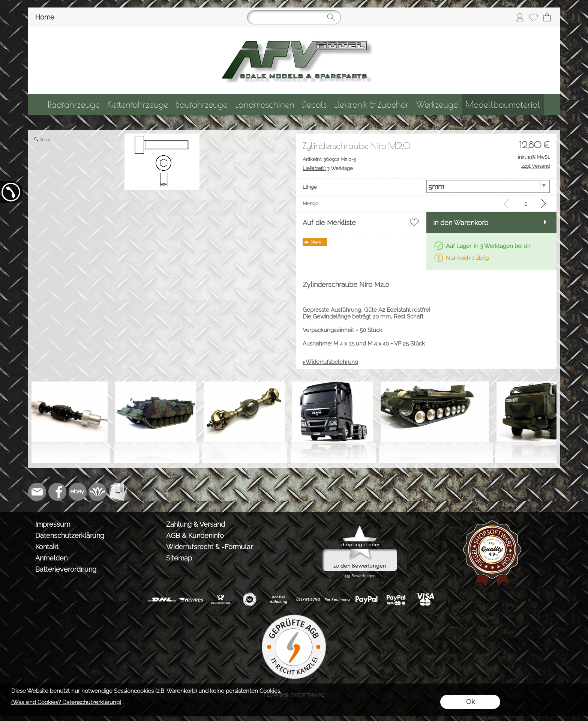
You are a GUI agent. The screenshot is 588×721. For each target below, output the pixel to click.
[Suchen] (294, 17)
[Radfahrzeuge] (74, 104)
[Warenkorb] (547, 17)
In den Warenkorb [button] (461, 223)
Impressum (53, 524)
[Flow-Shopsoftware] (98, 492)
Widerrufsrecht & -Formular (209, 547)
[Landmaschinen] (265, 104)
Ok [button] (470, 702)
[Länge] (488, 186)
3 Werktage (328, 168)
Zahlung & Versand (196, 524)
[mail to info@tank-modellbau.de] (37, 492)
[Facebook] (57, 492)
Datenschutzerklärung (70, 535)
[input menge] (526, 204)
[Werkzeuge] (437, 104)
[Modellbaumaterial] (503, 104)
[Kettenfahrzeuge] (138, 104)
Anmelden (51, 558)
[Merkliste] (533, 17)
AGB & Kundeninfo (195, 535)
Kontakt (47, 547)
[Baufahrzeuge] (202, 104)
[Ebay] (78, 492)
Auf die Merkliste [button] (329, 223)
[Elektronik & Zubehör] (371, 104)
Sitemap (179, 558)
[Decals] (314, 104)
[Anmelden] (520, 17)
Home (45, 17)
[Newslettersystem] (118, 492)
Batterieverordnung (66, 569)
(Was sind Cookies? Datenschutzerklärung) (66, 702)
